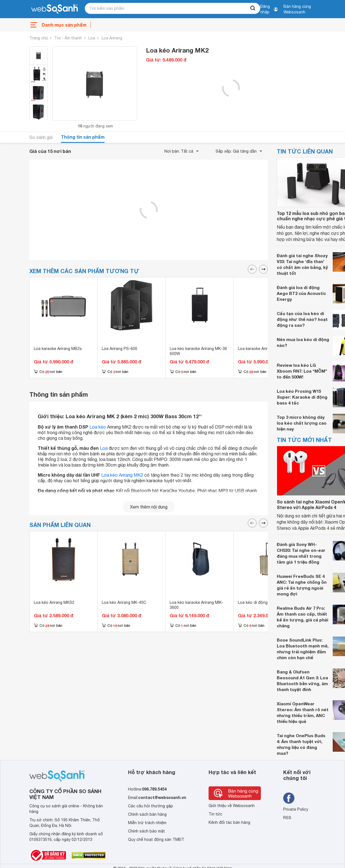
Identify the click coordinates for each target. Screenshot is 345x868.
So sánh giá (41, 137)
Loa (92, 38)
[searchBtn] (253, 8)
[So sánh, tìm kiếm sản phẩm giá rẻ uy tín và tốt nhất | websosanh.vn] (55, 9)
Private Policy (296, 809)
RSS (287, 818)
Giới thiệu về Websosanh (232, 806)
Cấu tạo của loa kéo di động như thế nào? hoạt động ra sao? (302, 319)
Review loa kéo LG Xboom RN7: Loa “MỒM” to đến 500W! (302, 371)
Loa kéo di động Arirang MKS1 (266, 602)
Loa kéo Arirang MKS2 (54, 602)
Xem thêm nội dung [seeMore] (149, 507)
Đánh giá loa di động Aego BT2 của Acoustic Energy (301, 293)
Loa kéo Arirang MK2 (122, 475)
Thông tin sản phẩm (83, 137)
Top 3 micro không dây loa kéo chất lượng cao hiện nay (302, 423)
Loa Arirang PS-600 (120, 349)
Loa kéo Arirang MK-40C (124, 602)
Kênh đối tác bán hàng (229, 822)
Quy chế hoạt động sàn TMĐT (156, 839)
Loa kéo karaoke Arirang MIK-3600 (197, 605)
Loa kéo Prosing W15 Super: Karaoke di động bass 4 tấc (302, 397)
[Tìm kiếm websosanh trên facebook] (289, 798)
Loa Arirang (112, 38)
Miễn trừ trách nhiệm (147, 823)
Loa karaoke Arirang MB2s (58, 349)
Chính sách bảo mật (146, 831)
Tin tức (215, 814)
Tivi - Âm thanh (68, 38)
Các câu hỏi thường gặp (151, 806)
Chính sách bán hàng (147, 814)
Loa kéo (98, 427)
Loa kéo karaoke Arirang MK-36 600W (198, 351)
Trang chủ (39, 38)
